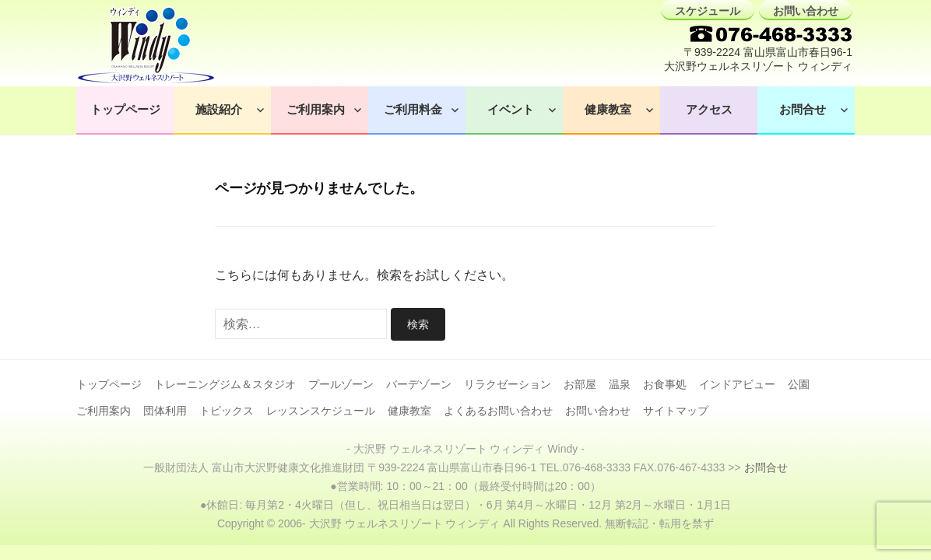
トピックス (227, 411)
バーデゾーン (419, 384)
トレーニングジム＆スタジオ (225, 384)
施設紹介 (219, 109)
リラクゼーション (508, 384)
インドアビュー (737, 384)
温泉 (620, 384)
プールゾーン (341, 384)
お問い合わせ (806, 11)
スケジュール (708, 11)
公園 (799, 384)
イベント (511, 109)
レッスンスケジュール (321, 411)
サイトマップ (676, 411)
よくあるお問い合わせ (498, 411)
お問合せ (803, 109)
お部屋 (580, 384)
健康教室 (608, 109)
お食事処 (665, 384)
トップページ (125, 109)
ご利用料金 (413, 109)
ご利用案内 (316, 109)
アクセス (709, 109)
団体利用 (165, 411)
